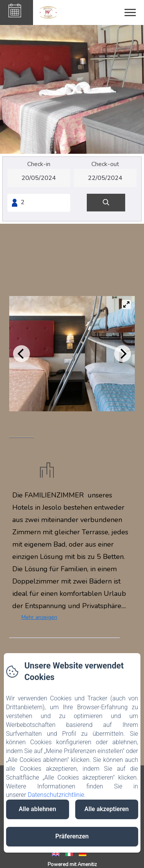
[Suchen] (106, 203)
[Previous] (22, 354)
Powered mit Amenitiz (72, 865)
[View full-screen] (126, 304)
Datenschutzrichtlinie (56, 795)
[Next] (122, 354)
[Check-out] (105, 178)
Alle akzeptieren (107, 809)
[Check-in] (39, 178)
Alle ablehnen (37, 809)
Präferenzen (72, 836)
